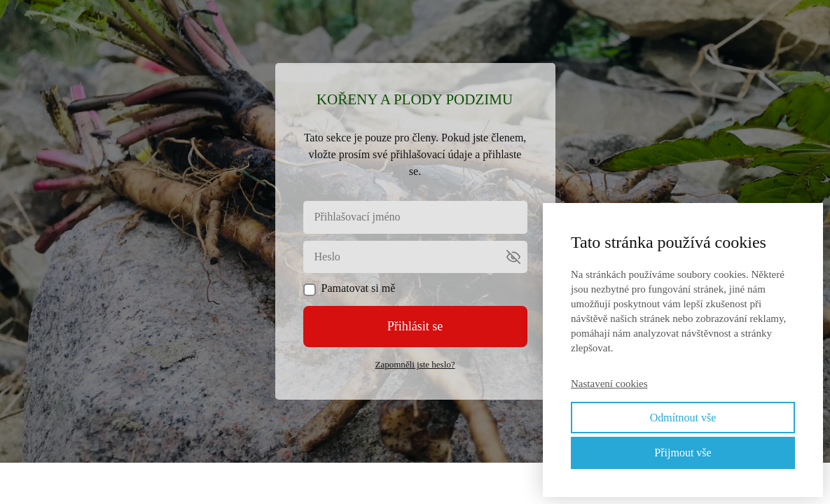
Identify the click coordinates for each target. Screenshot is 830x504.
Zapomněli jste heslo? (415, 364)
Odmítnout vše (683, 418)
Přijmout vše (683, 453)
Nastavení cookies (609, 384)
